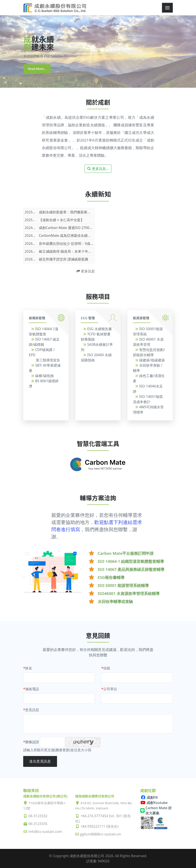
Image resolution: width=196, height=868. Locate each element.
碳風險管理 (37, 318)
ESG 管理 (88, 318)
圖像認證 (31, 742)
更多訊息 (86, 271)
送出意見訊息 (40, 761)
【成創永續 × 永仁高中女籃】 (61, 220)
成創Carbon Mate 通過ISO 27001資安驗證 (72, 228)
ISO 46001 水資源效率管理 (148, 342)
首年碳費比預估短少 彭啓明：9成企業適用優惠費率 (78, 244)
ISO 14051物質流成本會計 (148, 399)
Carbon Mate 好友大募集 (156, 810)
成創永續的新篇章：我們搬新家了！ (67, 212)
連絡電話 (31, 689)
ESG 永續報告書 (97, 329)
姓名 (28, 668)
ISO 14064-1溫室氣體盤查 (44, 331)
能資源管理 (141, 318)
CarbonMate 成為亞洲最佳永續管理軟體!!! (72, 236)
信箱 (106, 668)
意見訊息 (31, 710)
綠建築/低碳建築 (150, 360)
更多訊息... (98, 169)
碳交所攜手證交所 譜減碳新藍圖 (64, 259)
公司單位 (109, 689)
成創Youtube (154, 803)
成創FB (149, 797)
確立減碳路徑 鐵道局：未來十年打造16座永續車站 (78, 251)
